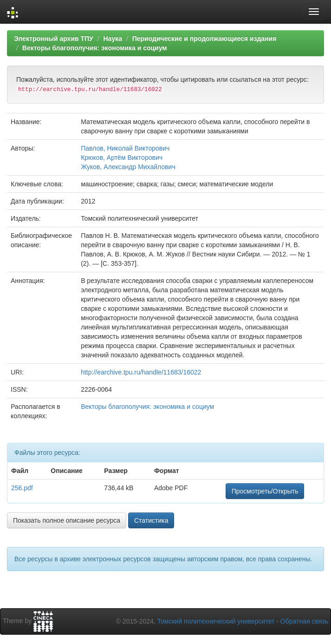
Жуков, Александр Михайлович (128, 167)
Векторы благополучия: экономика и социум (95, 48)
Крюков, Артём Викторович (122, 158)
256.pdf (22, 488)
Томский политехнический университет (216, 621)
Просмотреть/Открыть (265, 491)
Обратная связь (304, 621)
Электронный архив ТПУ (54, 39)
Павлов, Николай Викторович (125, 148)
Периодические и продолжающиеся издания (204, 39)
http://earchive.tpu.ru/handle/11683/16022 (141, 372)
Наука (112, 39)
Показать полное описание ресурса (67, 520)
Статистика (151, 520)
